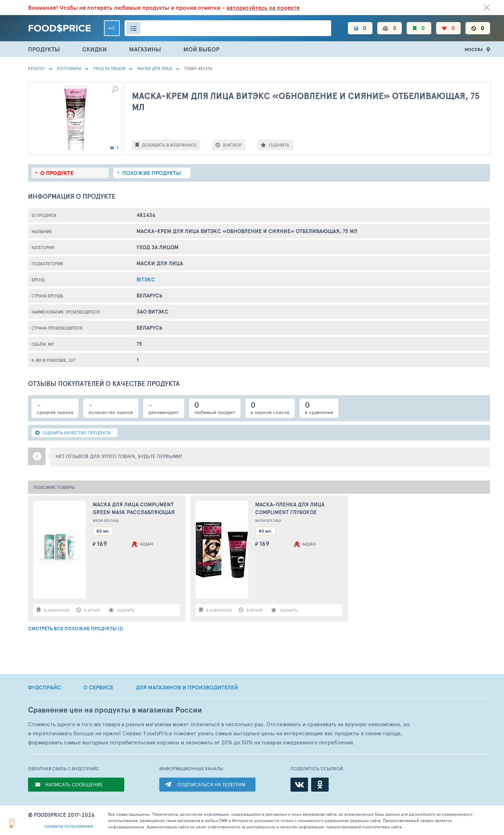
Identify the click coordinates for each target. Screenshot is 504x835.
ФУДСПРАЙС (44, 687)
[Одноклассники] (320, 785)
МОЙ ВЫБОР (201, 49)
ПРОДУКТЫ (44, 49)
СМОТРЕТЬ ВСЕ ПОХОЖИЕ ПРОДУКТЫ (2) (76, 629)
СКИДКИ (94, 49)
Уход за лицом (109, 68)
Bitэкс (146, 279)
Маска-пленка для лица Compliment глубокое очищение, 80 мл (290, 509)
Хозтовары (69, 68)
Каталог (37, 68)
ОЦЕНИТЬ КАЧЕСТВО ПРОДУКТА (73, 433)
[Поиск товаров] (228, 28)
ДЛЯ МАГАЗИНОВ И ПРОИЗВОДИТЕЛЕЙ (187, 687)
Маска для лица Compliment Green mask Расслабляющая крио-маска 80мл (134, 509)
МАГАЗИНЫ (145, 49)
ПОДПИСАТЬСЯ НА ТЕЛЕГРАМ (211, 784)
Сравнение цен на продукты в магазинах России (115, 710)
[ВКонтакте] (299, 785)
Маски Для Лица (155, 68)
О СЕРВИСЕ (98, 687)
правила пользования (69, 826)
